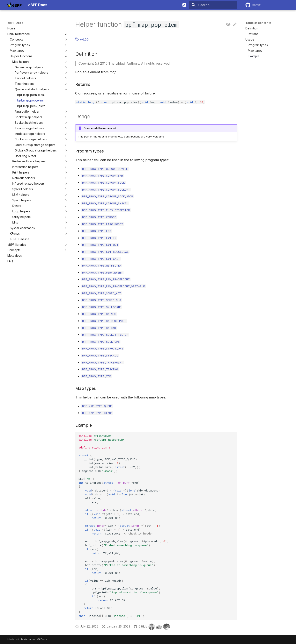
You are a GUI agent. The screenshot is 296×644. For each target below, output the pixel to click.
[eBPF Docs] (14, 5)
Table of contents (258, 23)
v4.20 (82, 40)
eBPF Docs (15, 23)
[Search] (213, 5)
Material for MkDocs (34, 639)
